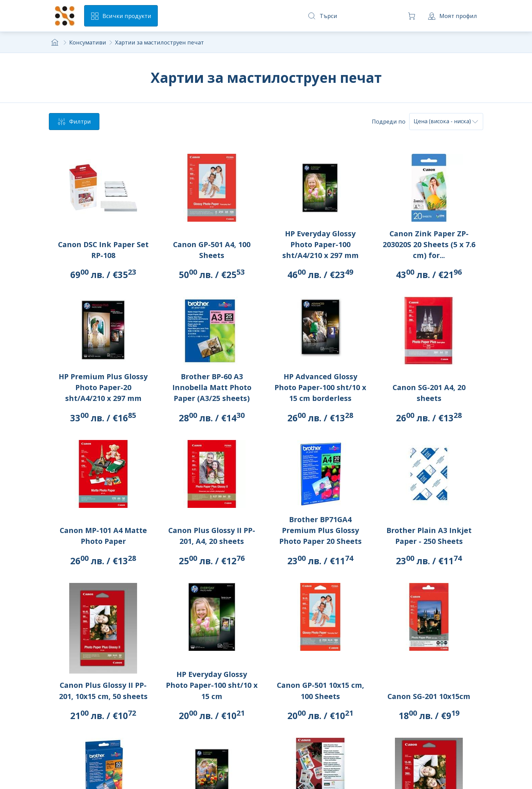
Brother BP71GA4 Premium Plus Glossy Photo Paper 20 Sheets (320, 530)
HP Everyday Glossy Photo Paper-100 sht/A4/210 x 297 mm (320, 244)
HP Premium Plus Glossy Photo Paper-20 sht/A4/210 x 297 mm (103, 387)
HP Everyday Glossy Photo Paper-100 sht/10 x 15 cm (212, 685)
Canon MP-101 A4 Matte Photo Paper (103, 536)
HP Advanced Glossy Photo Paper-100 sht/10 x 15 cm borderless (320, 387)
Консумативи (88, 42)
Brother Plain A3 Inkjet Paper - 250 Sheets (429, 536)
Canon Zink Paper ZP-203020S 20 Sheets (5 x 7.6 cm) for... (429, 244)
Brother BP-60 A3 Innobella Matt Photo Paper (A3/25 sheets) (212, 387)
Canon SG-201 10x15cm (429, 696)
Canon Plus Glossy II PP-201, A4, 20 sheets (212, 536)
